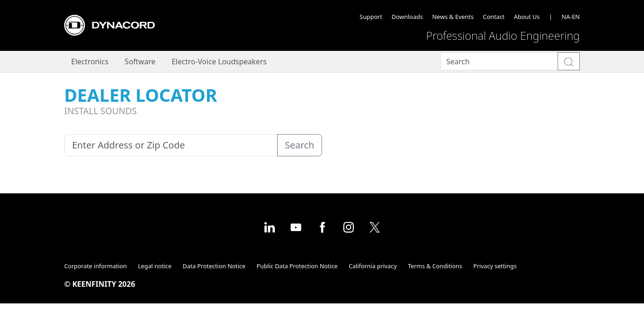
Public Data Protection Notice (297, 266)
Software (140, 62)
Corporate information (95, 266)
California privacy (373, 266)
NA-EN (571, 17)
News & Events (453, 17)
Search (300, 145)
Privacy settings (495, 266)
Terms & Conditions (435, 266)
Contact (494, 17)
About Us (527, 17)
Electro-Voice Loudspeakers (219, 62)
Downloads (407, 17)
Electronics (90, 62)
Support (371, 17)
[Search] (499, 61)
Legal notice (155, 266)
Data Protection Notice (214, 266)
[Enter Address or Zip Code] (171, 145)
